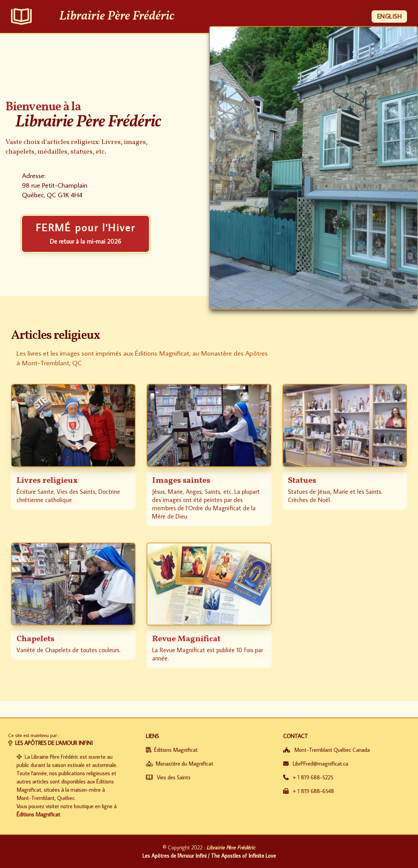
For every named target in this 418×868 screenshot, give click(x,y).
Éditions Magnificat (38, 814)
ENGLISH (389, 16)
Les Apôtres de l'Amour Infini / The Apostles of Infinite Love (209, 856)
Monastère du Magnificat (180, 764)
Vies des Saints (168, 777)
